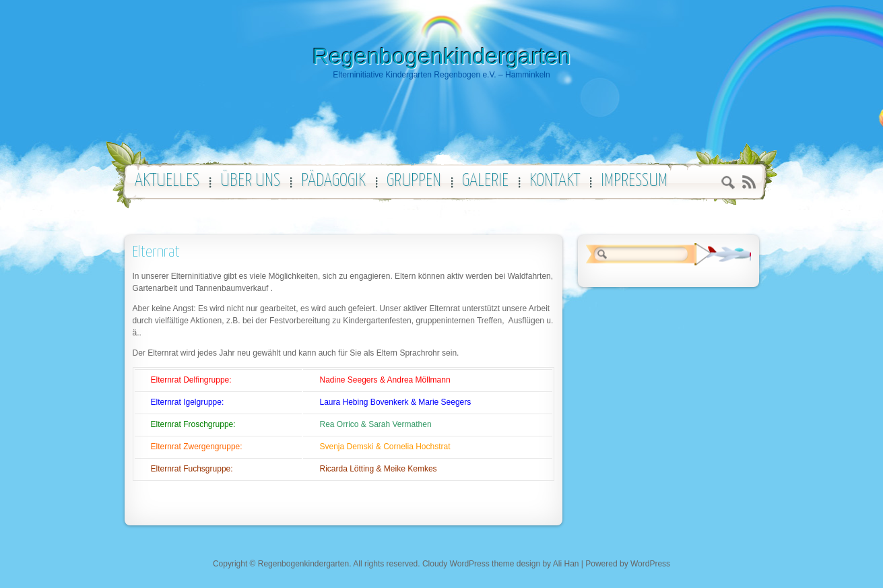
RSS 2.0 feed (749, 182)
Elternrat (156, 252)
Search (728, 184)
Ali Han (566, 564)
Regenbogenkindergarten (442, 56)
